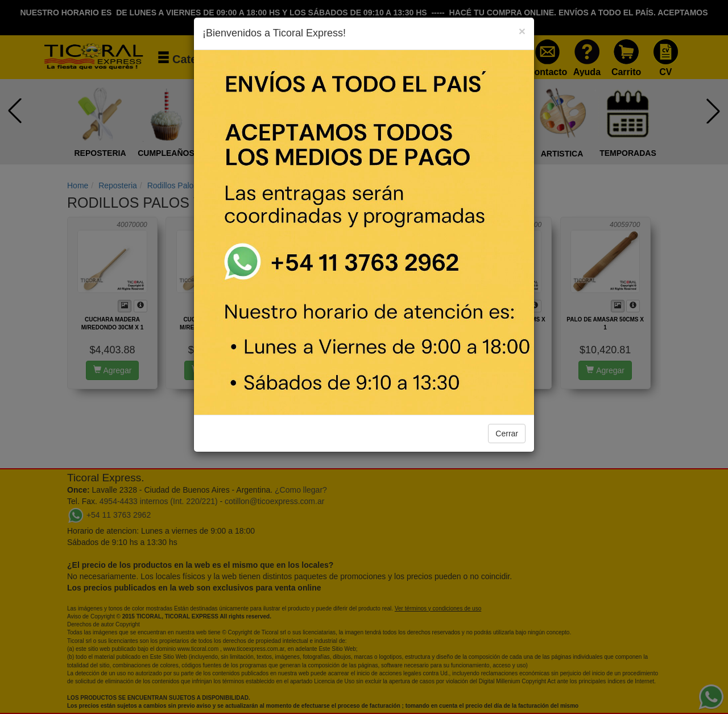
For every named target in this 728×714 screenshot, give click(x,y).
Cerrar (507, 434)
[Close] (522, 31)
